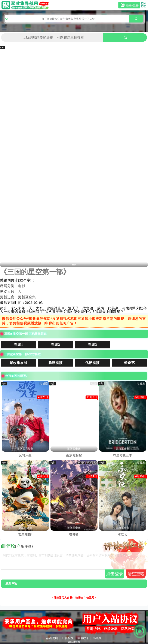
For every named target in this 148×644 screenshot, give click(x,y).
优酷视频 (93, 363)
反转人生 (26, 455)
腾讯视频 (56, 363)
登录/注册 (129, 5)
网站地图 (74, 642)
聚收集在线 (19, 363)
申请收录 (83, 638)
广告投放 (68, 638)
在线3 (93, 345)
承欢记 (123, 534)
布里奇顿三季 (123, 455)
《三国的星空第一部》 (35, 272)
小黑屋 (97, 638)
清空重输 (136, 574)
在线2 (56, 345)
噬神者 (74, 534)
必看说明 (52, 638)
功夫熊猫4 (26, 534)
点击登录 (115, 574)
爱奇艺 (130, 363)
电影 (22, 286)
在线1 (19, 345)
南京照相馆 (74, 455)
